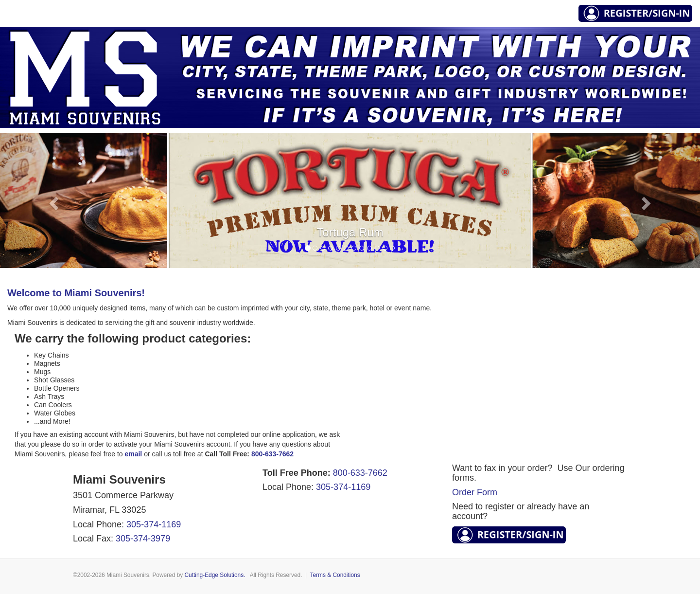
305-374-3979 (143, 539)
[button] (52, 200)
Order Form (475, 492)
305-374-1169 (154, 524)
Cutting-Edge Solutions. (215, 575)
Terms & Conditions (335, 575)
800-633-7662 (360, 473)
